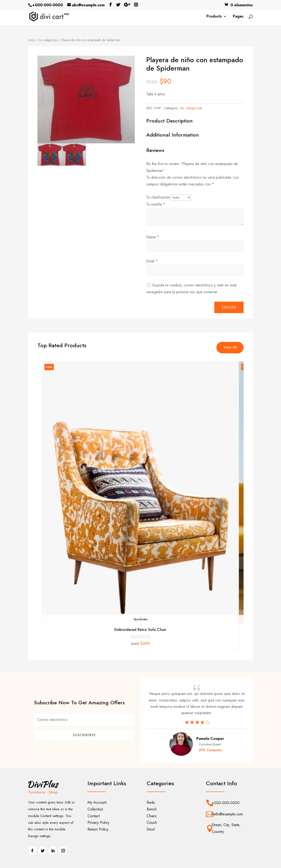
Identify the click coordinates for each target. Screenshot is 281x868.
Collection (95, 809)
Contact (94, 816)
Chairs (152, 816)
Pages (238, 17)
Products (214, 17)
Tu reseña (156, 204)
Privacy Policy (98, 823)
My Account (97, 802)
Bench (152, 809)
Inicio (31, 40)
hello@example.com (227, 814)
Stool (151, 829)
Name (153, 237)
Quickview (140, 619)
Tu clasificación (158, 197)
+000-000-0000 (48, 5)
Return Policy (98, 829)
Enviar (229, 307)
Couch (152, 823)
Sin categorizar (48, 40)
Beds (151, 802)
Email (152, 261)
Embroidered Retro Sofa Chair (140, 630)
